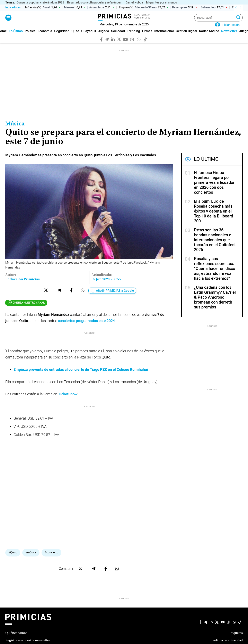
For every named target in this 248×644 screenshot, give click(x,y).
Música (15, 130)
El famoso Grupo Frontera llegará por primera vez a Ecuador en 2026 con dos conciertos (214, 188)
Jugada (104, 37)
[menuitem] (16, 37)
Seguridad (62, 37)
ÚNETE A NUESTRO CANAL (26, 308)
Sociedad (118, 37)
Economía (45, 37)
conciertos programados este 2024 (86, 327)
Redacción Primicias (23, 285)
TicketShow (68, 400)
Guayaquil (89, 37)
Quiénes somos (16, 639)
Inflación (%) (33, 8)
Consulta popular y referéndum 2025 (40, 3)
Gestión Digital (186, 37)
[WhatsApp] (139, 45)
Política (30, 37)
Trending (133, 37)
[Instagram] (132, 45)
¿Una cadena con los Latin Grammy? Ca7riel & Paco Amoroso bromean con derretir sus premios (215, 303)
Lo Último (16, 37)
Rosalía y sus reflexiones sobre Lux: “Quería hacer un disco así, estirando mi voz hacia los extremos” (215, 275)
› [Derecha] (241, 8)
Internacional (164, 37)
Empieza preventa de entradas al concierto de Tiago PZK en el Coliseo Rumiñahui (81, 375)
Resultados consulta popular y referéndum (95, 3)
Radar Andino (209, 37)
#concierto (51, 558)
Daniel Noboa (134, 3)
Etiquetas (236, 639)
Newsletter (229, 37)
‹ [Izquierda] (236, 8)
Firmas (147, 37)
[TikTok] (146, 45)
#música (31, 558)
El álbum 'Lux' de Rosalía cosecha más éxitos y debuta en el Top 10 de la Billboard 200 (214, 217)
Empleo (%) (126, 8)
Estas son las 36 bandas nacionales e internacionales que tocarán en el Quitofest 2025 (215, 246)
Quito (75, 37)
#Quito (13, 558)
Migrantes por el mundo (162, 3)
